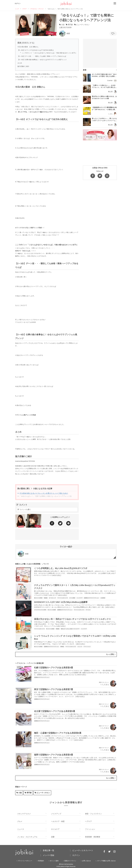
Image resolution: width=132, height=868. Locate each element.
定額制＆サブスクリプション (92, 598)
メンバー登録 (49, 855)
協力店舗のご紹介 (23, 66)
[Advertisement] (47, 534)
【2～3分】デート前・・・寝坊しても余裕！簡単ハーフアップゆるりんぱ (42, 56)
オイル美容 (72, 598)
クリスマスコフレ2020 (40, 610)
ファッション (87, 647)
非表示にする (28, 43)
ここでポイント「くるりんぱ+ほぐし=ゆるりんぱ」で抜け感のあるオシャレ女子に (49, 53)
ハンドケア (80, 598)
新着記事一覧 (49, 850)
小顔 (19, 793)
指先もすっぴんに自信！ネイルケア (70, 629)
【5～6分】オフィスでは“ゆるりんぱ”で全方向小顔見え (36, 50)
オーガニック (53, 598)
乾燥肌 (46, 598)
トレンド (80, 647)
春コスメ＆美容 (38, 598)
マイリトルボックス (63, 598)
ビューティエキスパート (83, 850)
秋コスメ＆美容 (38, 647)
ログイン (18, 3)
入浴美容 (103, 598)
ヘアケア (24, 9)
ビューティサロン (42, 793)
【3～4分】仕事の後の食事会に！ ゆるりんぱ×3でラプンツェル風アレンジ (42, 60)
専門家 (28, 793)
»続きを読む (57, 575)
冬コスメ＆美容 (52, 610)
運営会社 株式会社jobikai (66, 864)
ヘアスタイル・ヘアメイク (37, 9)
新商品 (62, 647)
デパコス (88, 610)
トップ (17, 9)
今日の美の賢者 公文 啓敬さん (28, 47)
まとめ (20, 63)
